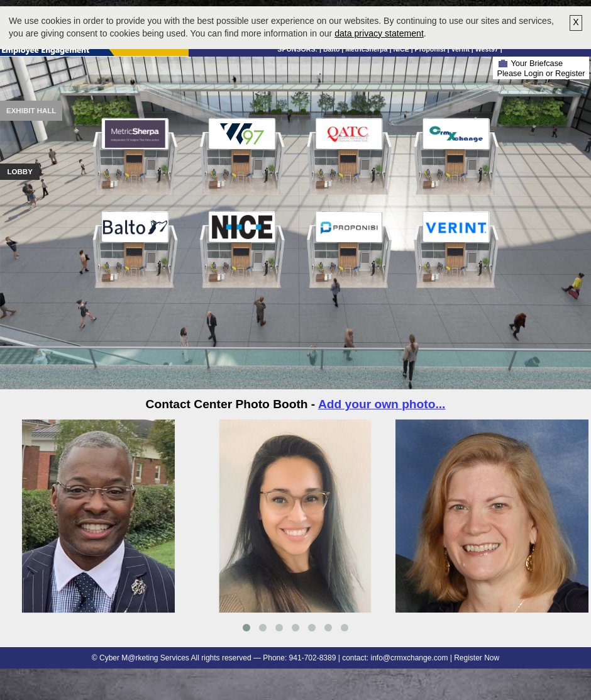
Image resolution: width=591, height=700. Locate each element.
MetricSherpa (366, 49)
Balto (332, 49)
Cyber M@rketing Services (144, 658)
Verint (460, 49)
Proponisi (430, 49)
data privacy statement (379, 33)
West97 (487, 49)
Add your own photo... (382, 404)
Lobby (20, 172)
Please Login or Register (541, 73)
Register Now (477, 658)
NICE (401, 49)
